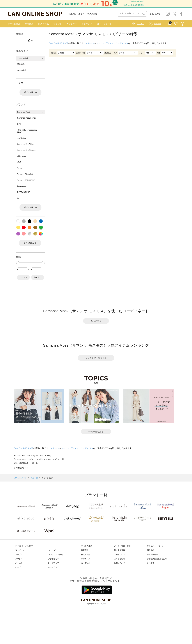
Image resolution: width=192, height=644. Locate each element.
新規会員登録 (119, 550)
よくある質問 (119, 559)
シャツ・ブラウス (105, 43)
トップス (19, 555)
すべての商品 (14, 24)
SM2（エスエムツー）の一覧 (26, 463)
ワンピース (20, 550)
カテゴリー (72, 24)
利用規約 (151, 550)
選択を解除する (30, 92)
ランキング (87, 24)
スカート (90, 43)
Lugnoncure (22, 186)
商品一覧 (34, 478)
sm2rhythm (22, 138)
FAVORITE (176, 24)
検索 (143, 14)
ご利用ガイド (119, 555)
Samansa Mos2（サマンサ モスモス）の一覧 (32, 456)
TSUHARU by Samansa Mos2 (27, 131)
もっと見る (96, 321)
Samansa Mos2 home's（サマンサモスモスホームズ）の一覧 (39, 459)
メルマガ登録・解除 (122, 546)
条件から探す (155, 14)
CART (169, 23)
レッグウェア (54, 563)
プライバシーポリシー (156, 546)
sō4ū (19, 162)
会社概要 (151, 563)
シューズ (52, 550)
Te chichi (21, 168)
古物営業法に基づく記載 (157, 559)
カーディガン (122, 43)
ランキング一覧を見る (96, 358)
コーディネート (104, 24)
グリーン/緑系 (47, 478)
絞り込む (38, 277)
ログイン (140, 24)
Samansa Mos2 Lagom (27, 150)
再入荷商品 (43, 24)
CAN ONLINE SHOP (59, 43)
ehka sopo (21, 156)
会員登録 (157, 24)
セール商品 (22, 70)
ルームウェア (54, 567)
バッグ (18, 567)
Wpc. (19, 198)
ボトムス (19, 563)
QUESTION (182, 24)
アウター (19, 559)
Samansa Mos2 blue (26, 144)
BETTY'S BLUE (24, 192)
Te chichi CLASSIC (25, 174)
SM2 (19, 124)
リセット (23, 277)
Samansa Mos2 (24, 112)
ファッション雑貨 (55, 555)
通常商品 (21, 64)
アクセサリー (54, 559)
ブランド (58, 24)
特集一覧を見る (96, 432)
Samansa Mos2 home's (27, 118)
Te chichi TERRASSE (26, 180)
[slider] (18, 263)
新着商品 (29, 24)
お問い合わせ (119, 563)
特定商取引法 (152, 555)
